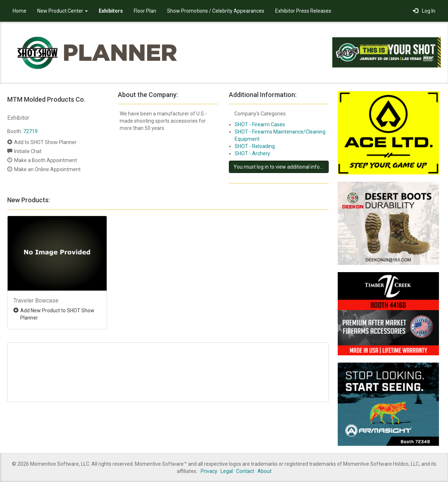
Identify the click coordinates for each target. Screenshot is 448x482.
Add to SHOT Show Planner (45, 142)
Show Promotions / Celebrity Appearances (216, 11)
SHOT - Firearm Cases (260, 124)
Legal (227, 471)
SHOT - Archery (252, 153)
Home (20, 11)
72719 (30, 131)
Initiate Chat (28, 151)
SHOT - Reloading (255, 146)
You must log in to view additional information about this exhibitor (281, 167)
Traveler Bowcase (36, 301)
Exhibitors (111, 11)
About (264, 471)
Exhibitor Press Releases (303, 11)
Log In (424, 11)
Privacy (209, 471)
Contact (245, 471)
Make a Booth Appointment (46, 160)
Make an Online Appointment (47, 169)
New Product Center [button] (63, 11)
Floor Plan (145, 11)
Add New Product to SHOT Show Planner (57, 314)
